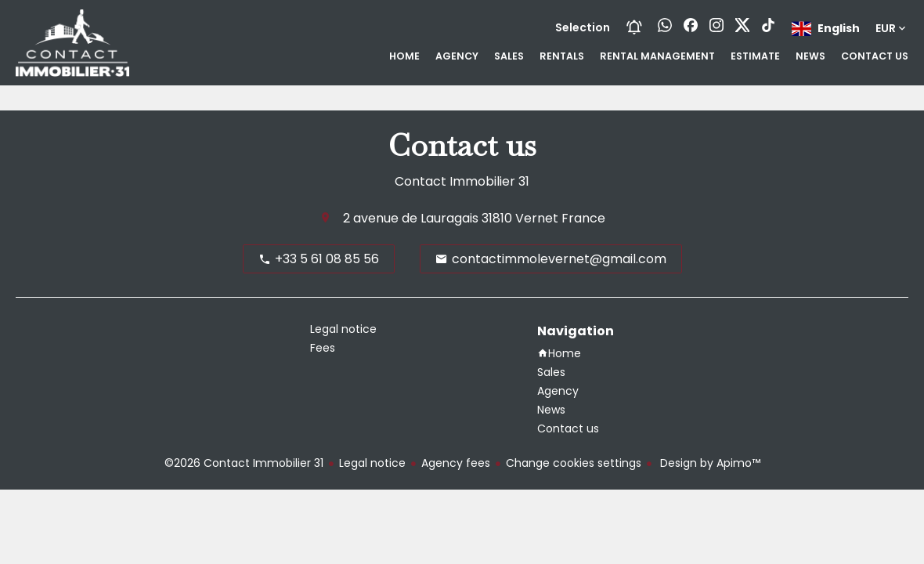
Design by (709, 463)
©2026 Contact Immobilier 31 (244, 463)
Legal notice (372, 463)
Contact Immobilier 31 (462, 181)
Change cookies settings (574, 463)
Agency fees (456, 463)
